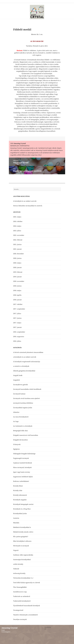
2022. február (18, 240)
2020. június (17, 258)
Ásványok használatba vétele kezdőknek (27, 389)
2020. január (17, 267)
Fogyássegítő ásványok (21, 458)
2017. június (17, 318)
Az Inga (16, 421)
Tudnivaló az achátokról (22, 596)
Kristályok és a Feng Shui (22, 509)
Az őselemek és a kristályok (23, 426)
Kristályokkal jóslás (20, 513)
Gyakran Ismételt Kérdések (23, 463)
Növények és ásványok (21, 546)
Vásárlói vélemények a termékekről (25, 615)
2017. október (18, 304)
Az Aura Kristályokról (21, 417)
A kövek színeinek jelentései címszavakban (28, 352)
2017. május (17, 323)
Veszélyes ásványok (20, 619)
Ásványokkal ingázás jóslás (23, 408)
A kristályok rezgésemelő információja (27, 362)
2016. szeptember (19, 332)
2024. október (18, 221)
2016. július (17, 341)
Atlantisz (16, 412)
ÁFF (45, 629)
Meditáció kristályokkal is (22, 527)
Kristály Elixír (18, 486)
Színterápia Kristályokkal (22, 559)
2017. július (17, 313)
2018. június (17, 286)
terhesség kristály (19, 573)
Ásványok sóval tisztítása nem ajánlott (26, 398)
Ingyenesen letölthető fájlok (23, 477)
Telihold (16, 569)
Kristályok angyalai (20, 500)
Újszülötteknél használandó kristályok (27, 606)
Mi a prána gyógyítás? (21, 536)
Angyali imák (18, 375)
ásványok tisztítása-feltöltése (23, 403)
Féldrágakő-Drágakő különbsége (24, 454)
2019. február (18, 272)
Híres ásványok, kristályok (22, 467)
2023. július (17, 231)
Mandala (16, 523)
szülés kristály (18, 564)
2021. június (17, 244)
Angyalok (16, 380)
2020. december (18, 254)
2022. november (19, 235)
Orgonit (16, 550)
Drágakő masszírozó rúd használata (26, 435)
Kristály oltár (18, 490)
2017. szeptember (19, 309)
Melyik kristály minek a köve (23, 532)
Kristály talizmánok (20, 495)
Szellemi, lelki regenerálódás (23, 555)
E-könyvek (17, 444)
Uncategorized (18, 610)
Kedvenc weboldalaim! (21, 481)
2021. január (17, 249)
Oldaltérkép (48, 627)
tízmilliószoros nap (20, 592)
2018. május (17, 290)
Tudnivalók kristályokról (22, 601)
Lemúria (16, 518)
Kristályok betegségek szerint (23, 504)
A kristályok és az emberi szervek (25, 201)
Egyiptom (16, 449)
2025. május (17, 217)
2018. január (17, 300)
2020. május (17, 263)
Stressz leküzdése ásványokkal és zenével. (28, 206)
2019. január (17, 277)
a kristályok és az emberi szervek (25, 357)
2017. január (17, 327)
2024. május (17, 226)
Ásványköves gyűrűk (20, 385)
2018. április (17, 295)
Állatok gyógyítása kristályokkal (24, 371)
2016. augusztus (19, 336)
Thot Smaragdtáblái (20, 587)
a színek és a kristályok (21, 366)
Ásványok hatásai (19, 394)
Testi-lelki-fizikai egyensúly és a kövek (27, 583)
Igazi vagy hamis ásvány (22, 472)
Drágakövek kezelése (20, 440)
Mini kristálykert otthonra (22, 541)
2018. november (19, 281)
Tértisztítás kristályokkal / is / (23, 578)
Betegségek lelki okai (20, 431)
